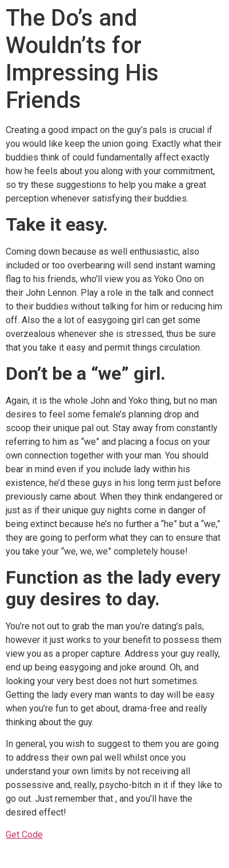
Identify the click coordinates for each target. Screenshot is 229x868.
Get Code (24, 835)
